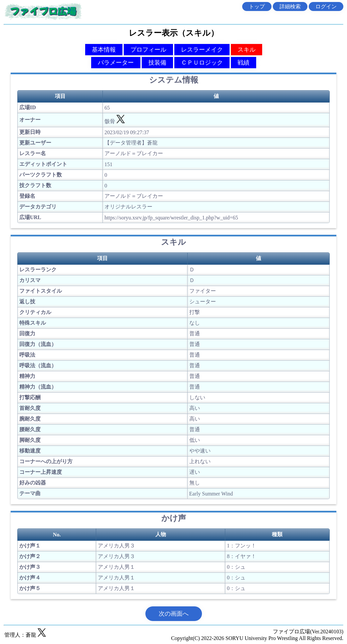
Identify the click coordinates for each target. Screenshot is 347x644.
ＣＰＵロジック (202, 63)
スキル (247, 50)
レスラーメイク (202, 50)
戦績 (244, 63)
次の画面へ (174, 614)
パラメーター (116, 63)
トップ (257, 6)
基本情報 (104, 50)
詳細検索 (290, 6)
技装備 (157, 63)
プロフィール (148, 50)
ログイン (326, 6)
